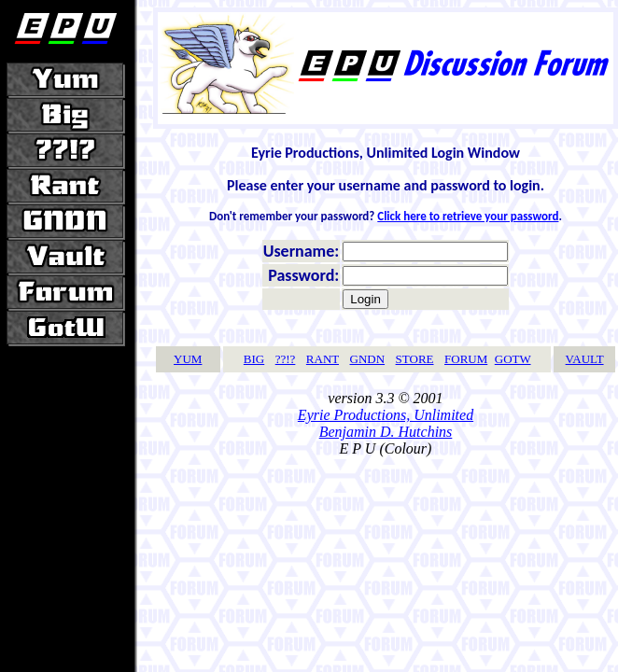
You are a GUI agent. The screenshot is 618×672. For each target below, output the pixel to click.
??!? (286, 359)
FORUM (466, 359)
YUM (188, 359)
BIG (254, 359)
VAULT (585, 359)
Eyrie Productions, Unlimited (386, 415)
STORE (415, 359)
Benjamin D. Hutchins (386, 432)
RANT (323, 359)
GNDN (368, 359)
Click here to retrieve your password (468, 216)
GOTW (513, 359)
